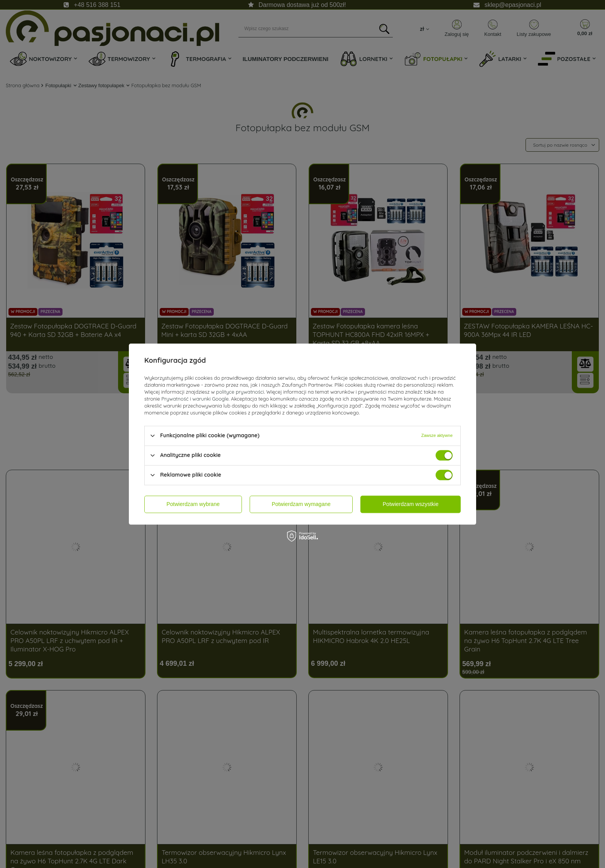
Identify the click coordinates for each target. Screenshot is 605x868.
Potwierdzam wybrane (193, 504)
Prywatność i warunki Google (195, 399)
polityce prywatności (240, 392)
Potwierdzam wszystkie (411, 504)
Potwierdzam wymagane (301, 504)
